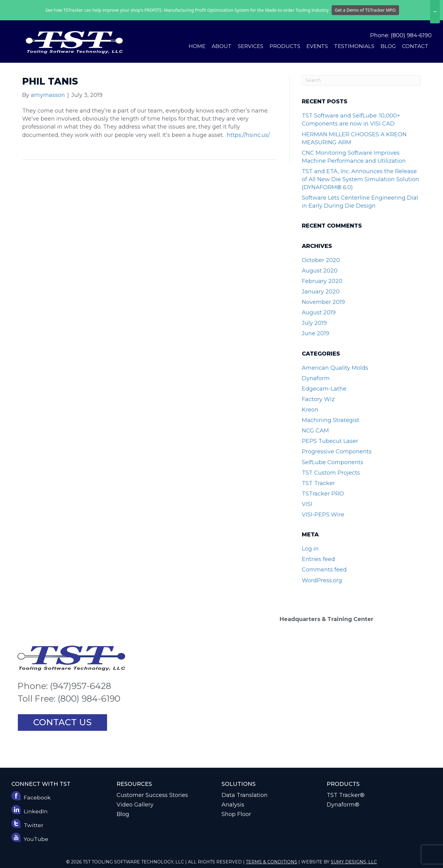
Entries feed (318, 559)
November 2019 (323, 302)
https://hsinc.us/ (248, 135)
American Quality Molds (335, 368)
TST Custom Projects (331, 473)
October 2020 (321, 260)
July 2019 (314, 323)
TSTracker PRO (323, 494)
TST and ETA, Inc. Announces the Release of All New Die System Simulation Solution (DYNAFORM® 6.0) (360, 179)
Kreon (310, 410)
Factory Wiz (318, 399)
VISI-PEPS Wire (323, 515)
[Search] (361, 80)
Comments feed (324, 570)
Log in (310, 549)
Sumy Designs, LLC (354, 862)
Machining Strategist (331, 420)
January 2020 (321, 292)
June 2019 (315, 333)
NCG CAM (315, 431)
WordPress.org (322, 580)
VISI (307, 504)
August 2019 (319, 313)
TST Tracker (318, 483)
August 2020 (320, 271)
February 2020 (322, 281)
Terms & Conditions (271, 862)
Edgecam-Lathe (324, 389)
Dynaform (316, 378)
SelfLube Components (333, 462)
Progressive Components (337, 452)
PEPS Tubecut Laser (330, 441)
